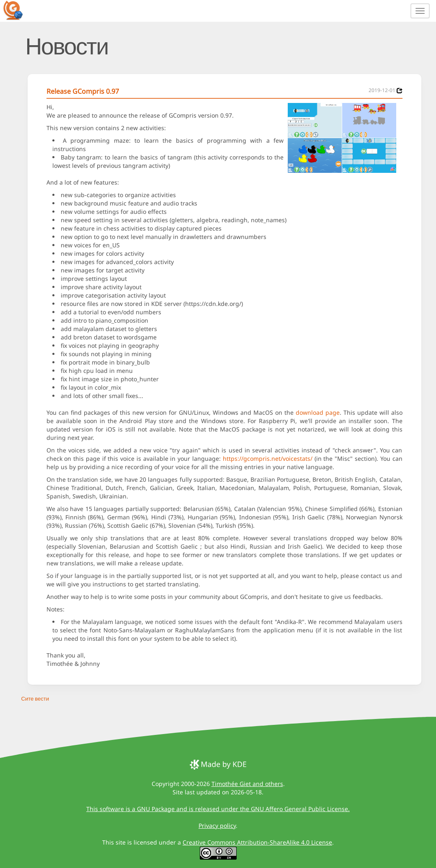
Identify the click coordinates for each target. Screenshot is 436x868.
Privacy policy (217, 826)
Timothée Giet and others (247, 784)
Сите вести (35, 699)
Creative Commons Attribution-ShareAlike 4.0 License (257, 842)
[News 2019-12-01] (400, 91)
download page (318, 412)
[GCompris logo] (18, 10)
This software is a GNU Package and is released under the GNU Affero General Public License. (218, 809)
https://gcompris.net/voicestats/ (268, 458)
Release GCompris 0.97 (83, 91)
